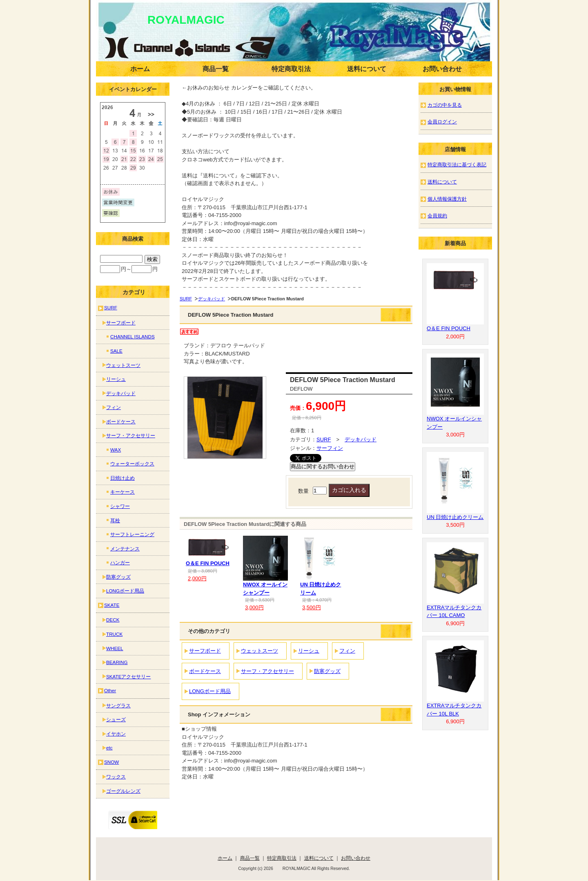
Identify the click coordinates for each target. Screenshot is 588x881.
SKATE (112, 605)
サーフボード (205, 651)
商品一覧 (216, 69)
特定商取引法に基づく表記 (457, 164)
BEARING (117, 662)
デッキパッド (212, 299)
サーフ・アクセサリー (267, 671)
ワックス (116, 777)
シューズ (116, 719)
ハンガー (120, 562)
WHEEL (115, 648)
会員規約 (437, 216)
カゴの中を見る (445, 105)
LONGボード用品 (210, 691)
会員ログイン (442, 122)
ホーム (140, 69)
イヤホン (116, 734)
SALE (116, 351)
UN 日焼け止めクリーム (455, 517)
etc (109, 748)
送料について (367, 69)
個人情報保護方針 (447, 199)
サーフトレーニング (132, 534)
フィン (347, 651)
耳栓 (115, 520)
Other (110, 690)
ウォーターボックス (132, 464)
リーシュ (309, 651)
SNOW (111, 762)
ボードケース (205, 671)
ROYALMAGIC (175, 20)
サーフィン (330, 448)
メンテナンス (125, 549)
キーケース (122, 492)
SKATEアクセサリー (128, 676)
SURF (186, 299)
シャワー (120, 506)
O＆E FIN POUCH (208, 563)
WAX (116, 450)
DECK (113, 620)
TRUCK (114, 634)
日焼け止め (122, 478)
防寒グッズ (327, 671)
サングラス (118, 705)
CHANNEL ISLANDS (133, 337)
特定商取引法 (291, 69)
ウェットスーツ (259, 651)
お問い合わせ (442, 69)
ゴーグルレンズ (123, 791)
